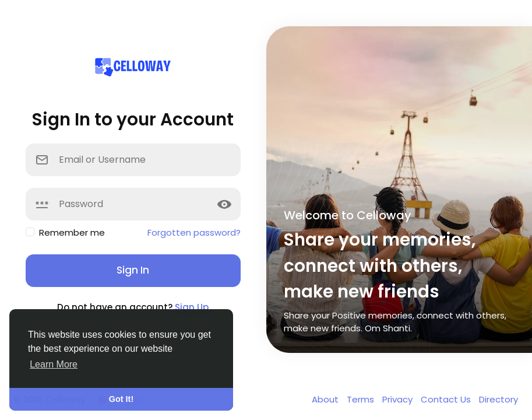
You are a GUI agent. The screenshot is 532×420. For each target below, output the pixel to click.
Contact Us (447, 399)
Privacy (399, 399)
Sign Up (192, 307)
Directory (498, 399)
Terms (362, 399)
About (326, 399)
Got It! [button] (121, 399)
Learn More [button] (54, 364)
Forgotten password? (194, 232)
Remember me (72, 232)
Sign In (133, 270)
